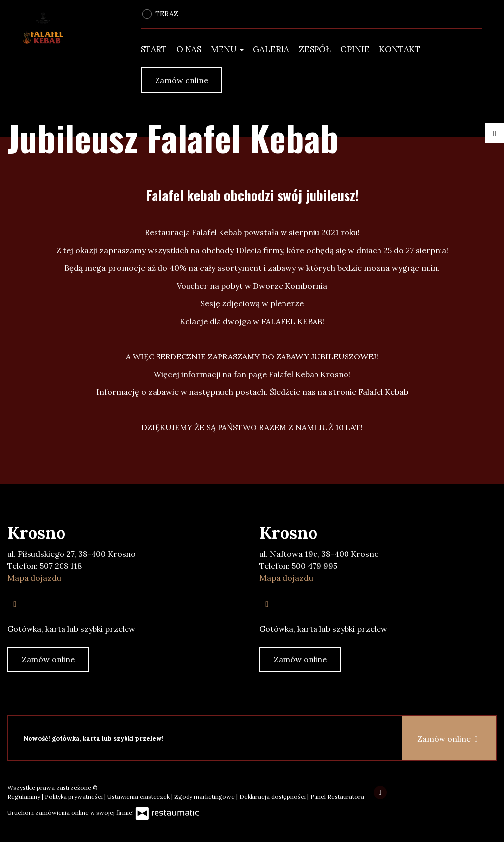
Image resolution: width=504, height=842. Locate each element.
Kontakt (400, 49)
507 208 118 (61, 566)
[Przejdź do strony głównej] (67, 37)
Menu (227, 49)
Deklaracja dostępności (273, 796)
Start (154, 49)
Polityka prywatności (75, 796)
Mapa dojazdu (34, 578)
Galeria (271, 49)
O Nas (189, 49)
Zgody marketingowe (205, 796)
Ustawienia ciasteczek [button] (139, 796)
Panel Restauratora (337, 796)
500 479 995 (315, 566)
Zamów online (182, 80)
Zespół (315, 49)
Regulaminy (25, 796)
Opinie (355, 49)
